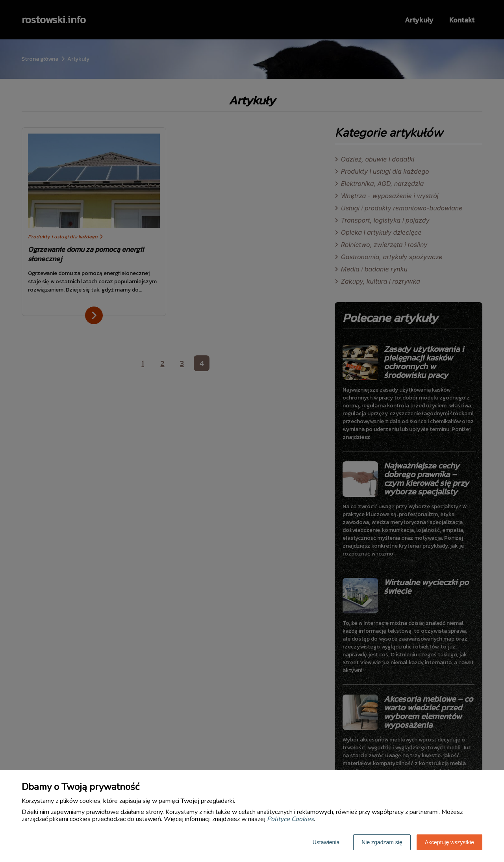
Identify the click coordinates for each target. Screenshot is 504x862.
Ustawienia (326, 842)
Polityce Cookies (290, 819)
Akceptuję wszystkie (449, 842)
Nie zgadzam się (382, 842)
